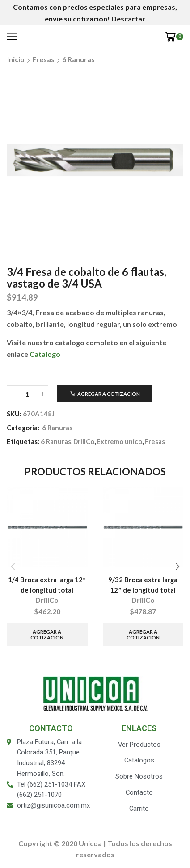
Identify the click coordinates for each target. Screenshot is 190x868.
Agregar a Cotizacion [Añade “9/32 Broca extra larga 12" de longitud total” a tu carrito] (143, 635)
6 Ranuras (78, 59)
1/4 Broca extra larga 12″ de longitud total (47, 584)
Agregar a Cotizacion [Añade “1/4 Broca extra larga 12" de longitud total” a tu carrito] (47, 635)
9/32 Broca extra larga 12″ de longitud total (143, 584)
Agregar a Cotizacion (109, 394)
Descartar (128, 19)
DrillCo (84, 441)
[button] (177, 567)
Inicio (16, 59)
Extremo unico (119, 441)
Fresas (43, 59)
